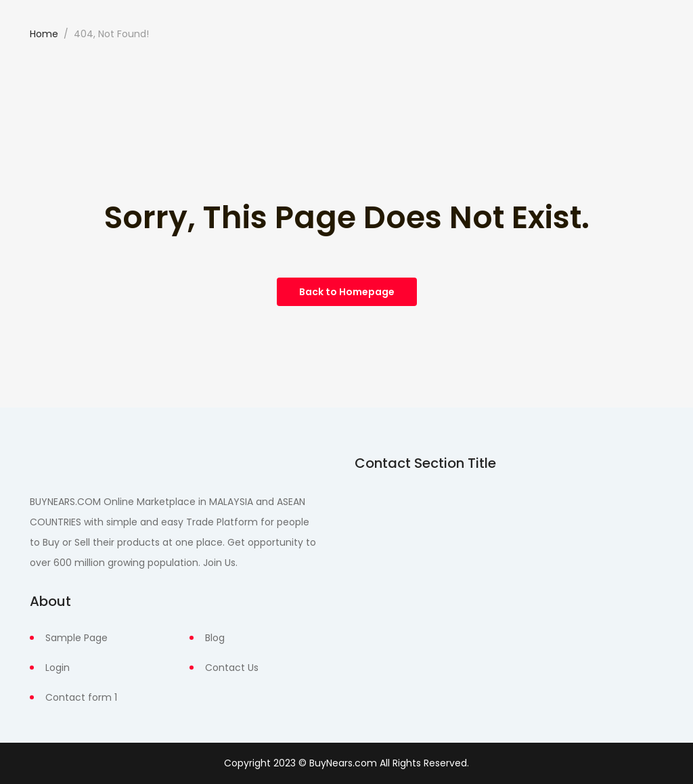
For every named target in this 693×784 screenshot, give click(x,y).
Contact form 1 (81, 697)
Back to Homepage (347, 292)
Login (58, 668)
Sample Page (76, 638)
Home (44, 34)
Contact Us (232, 668)
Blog (215, 638)
